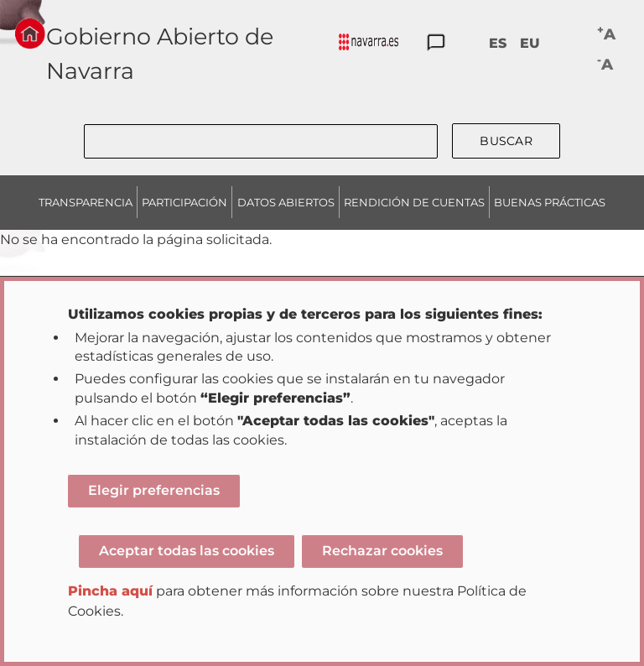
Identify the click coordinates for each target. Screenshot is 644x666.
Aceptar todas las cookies (187, 551)
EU (530, 43)
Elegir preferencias (154, 490)
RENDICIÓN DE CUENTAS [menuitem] (414, 202)
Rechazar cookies (382, 551)
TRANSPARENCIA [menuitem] (86, 202)
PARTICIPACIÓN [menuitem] (184, 202)
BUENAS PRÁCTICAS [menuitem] (550, 202)
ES (498, 43)
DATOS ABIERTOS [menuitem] (286, 202)
